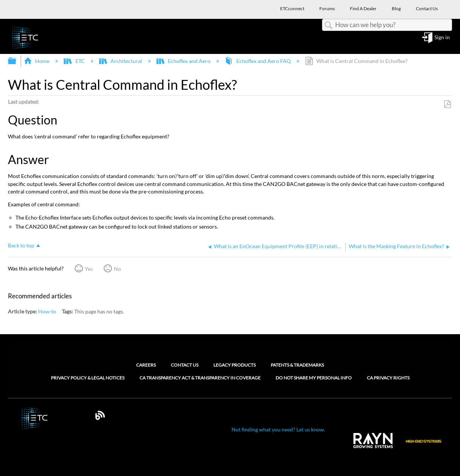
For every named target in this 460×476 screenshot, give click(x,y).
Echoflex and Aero (184, 61)
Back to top (21, 245)
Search (329, 25)
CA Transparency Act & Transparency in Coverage (200, 378)
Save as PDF (447, 104)
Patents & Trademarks (297, 365)
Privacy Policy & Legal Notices (88, 378)
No (117, 269)
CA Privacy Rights (388, 378)
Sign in (442, 38)
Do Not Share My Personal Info (314, 378)
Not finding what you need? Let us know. (278, 429)
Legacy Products (235, 365)
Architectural (121, 61)
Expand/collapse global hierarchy (17, 61)
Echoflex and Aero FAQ (258, 61)
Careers (146, 365)
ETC (75, 61)
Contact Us (185, 365)
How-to (47, 311)
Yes (89, 269)
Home (37, 61)
